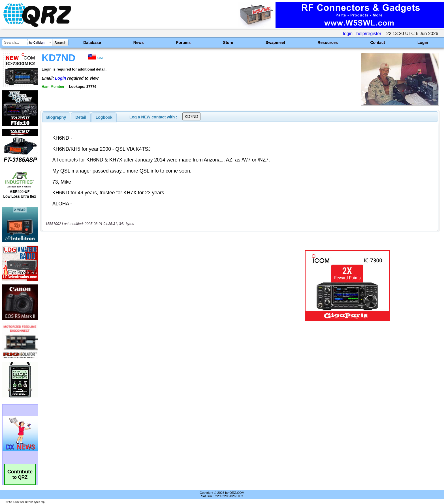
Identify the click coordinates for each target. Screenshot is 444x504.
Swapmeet (275, 42)
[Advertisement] (153, 286)
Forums (183, 42)
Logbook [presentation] (104, 117)
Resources (328, 42)
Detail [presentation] (81, 117)
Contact (377, 42)
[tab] (56, 117)
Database (92, 42)
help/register (369, 34)
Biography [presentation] (56, 117)
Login (423, 42)
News (139, 42)
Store (228, 42)
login (348, 34)
